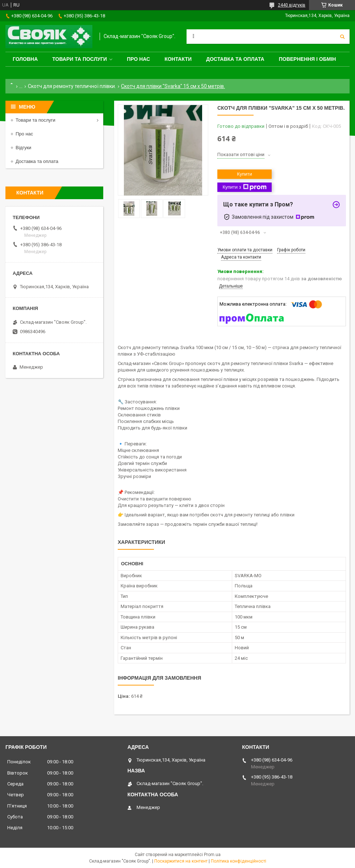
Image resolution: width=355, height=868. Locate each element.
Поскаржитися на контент (181, 861)
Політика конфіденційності (239, 861)
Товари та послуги (80, 59)
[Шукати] (342, 37)
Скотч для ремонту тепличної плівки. (72, 86)
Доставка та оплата (235, 59)
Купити (245, 174)
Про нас (138, 59)
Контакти (178, 59)
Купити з (244, 187)
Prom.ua (212, 855)
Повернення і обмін (308, 59)
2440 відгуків (292, 5)
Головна (25, 59)
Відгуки (23, 148)
